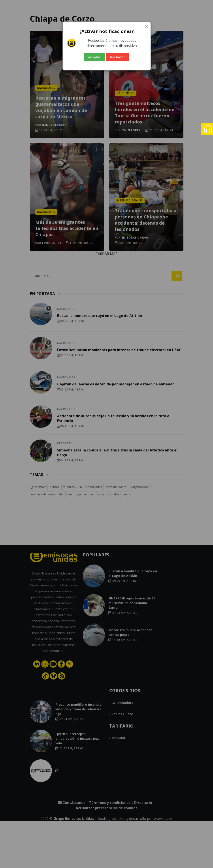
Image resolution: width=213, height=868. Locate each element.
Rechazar (118, 57)
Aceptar (94, 57)
